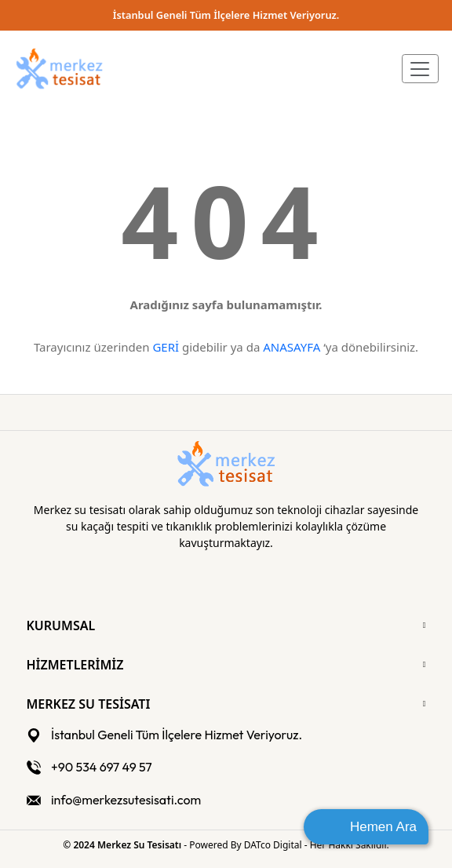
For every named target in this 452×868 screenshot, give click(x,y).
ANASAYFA (292, 347)
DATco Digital (274, 845)
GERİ (166, 347)
